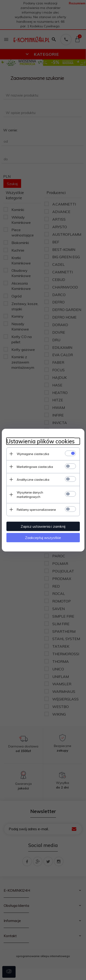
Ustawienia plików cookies (40, 441)
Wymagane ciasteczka (33, 454)
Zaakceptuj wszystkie (43, 537)
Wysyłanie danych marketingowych (30, 494)
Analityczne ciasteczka (33, 479)
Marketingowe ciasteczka (35, 466)
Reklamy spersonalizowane (36, 509)
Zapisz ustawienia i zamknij (43, 526)
